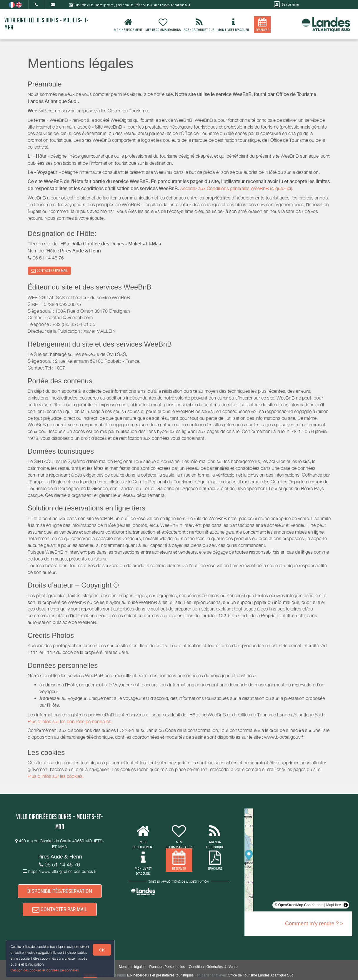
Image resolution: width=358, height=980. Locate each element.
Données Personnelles (167, 967)
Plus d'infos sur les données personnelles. (70, 721)
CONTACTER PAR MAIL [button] (49, 271)
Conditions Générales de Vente (213, 967)
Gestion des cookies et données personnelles (45, 970)
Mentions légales (132, 967)
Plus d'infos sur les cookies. (56, 776)
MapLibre (334, 905)
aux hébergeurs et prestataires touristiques (160, 975)
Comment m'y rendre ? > (314, 924)
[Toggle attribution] (346, 905)
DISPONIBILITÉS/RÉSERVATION (60, 891)
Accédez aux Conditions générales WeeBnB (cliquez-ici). (237, 188)
